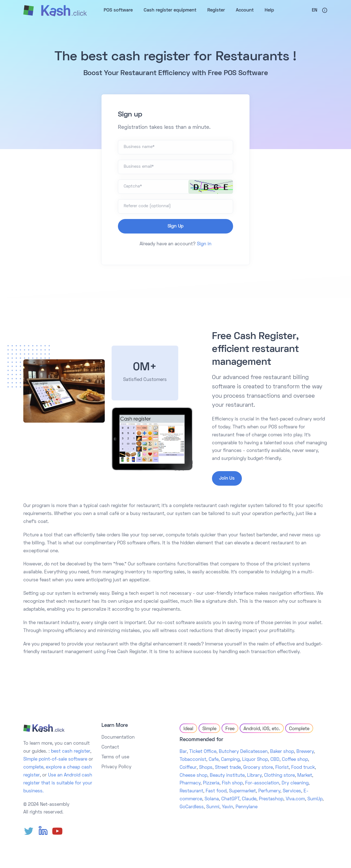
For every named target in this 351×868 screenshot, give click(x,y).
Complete (299, 729)
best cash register (71, 752)
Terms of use (115, 757)
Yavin (227, 807)
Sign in (204, 244)
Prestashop (271, 799)
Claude (249, 799)
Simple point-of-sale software (55, 759)
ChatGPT (230, 799)
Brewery (305, 752)
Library (254, 776)
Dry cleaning (295, 783)
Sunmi (213, 807)
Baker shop (282, 752)
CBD (275, 760)
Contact (110, 747)
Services (292, 791)
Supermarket (242, 791)
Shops (206, 768)
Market (305, 776)
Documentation (118, 738)
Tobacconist (193, 760)
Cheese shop (193, 776)
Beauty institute (227, 776)
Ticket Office (203, 752)
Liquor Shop (255, 760)
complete (33, 767)
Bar (183, 752)
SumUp (315, 799)
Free (230, 729)
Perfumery (269, 791)
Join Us (227, 479)
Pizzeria (211, 783)
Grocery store (258, 768)
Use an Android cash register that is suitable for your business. (58, 783)
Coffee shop (295, 760)
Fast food (216, 791)
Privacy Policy (116, 767)
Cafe (214, 760)
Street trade (228, 768)
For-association (262, 783)
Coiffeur (188, 768)
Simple (209, 729)
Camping (230, 760)
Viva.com (295, 799)
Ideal (188, 729)
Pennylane (247, 807)
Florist (282, 768)
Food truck (303, 768)
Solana (212, 799)
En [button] (315, 10)
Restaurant (191, 791)
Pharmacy (190, 783)
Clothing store (279, 776)
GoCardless (192, 807)
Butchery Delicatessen (243, 752)
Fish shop (232, 783)
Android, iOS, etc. (262, 729)
